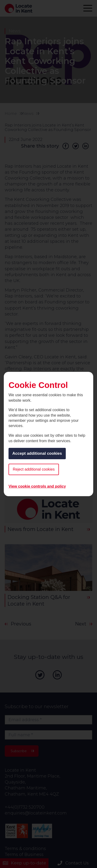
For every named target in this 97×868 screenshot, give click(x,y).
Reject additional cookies (34, 469)
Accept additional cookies (37, 453)
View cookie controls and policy (37, 486)
